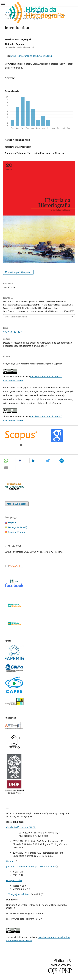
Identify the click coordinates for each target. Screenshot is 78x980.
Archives (18, 12)
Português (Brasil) (18, 527)
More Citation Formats (16, 317)
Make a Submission (17, 504)
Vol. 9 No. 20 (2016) (35, 12)
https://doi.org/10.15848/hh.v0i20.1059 (31, 56)
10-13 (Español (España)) (19, 272)
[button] (9, 461)
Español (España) (17, 532)
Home (8, 12)
